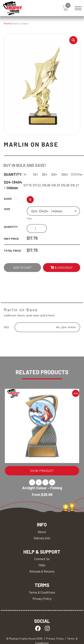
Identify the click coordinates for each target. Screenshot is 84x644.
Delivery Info (42, 538)
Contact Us (42, 559)
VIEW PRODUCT (42, 471)
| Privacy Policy (54, 638)
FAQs (42, 565)
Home (7, 23)
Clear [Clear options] (29, 218)
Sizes (8, 199)
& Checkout (62, 267)
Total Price (12, 250)
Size (7, 209)
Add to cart (23, 267)
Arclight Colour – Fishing (42, 488)
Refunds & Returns (42, 571)
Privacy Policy (42, 599)
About (42, 532)
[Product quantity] (37, 228)
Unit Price (11, 239)
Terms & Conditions (42, 592)
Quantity (11, 227)
